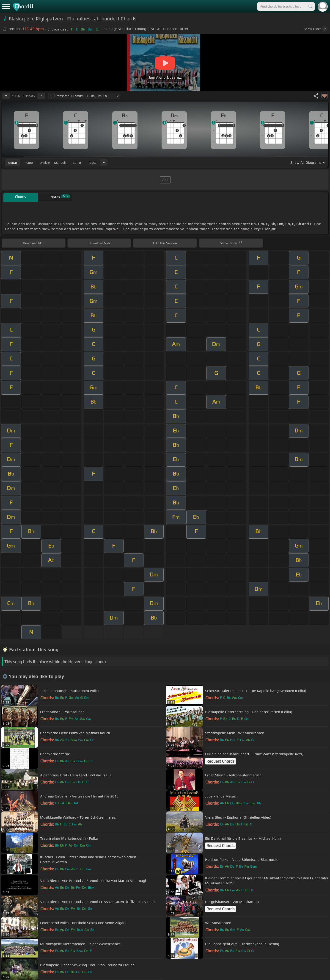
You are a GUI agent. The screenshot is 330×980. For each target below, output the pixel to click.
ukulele (45, 163)
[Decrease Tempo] (6, 96)
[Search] (310, 6)
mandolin (61, 163)
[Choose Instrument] (104, 162)
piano (29, 163)
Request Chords (220, 761)
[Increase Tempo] (41, 96)
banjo (77, 163)
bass (93, 163)
